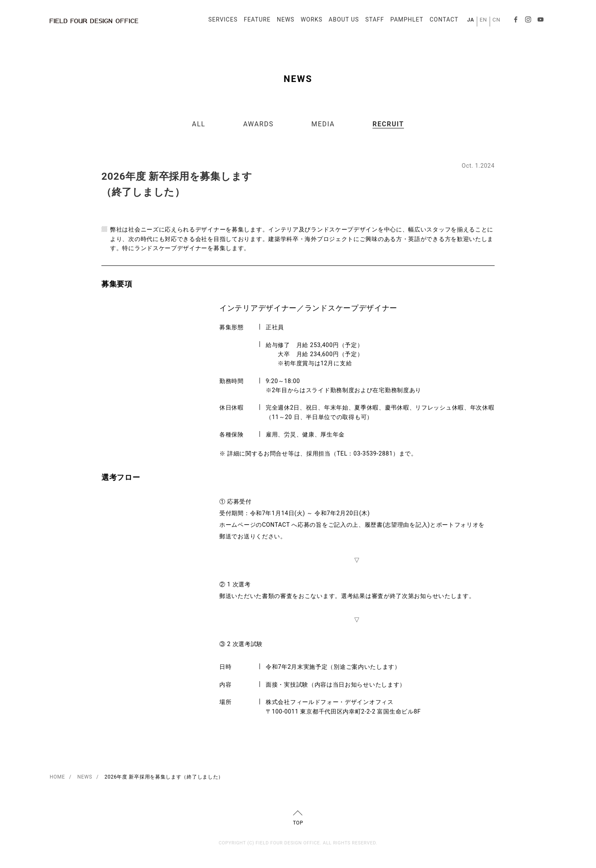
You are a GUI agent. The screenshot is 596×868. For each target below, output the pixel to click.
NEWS (283, 22)
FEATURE (255, 22)
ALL (199, 124)
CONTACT (442, 22)
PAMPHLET (404, 22)
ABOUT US (341, 22)
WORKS (309, 22)
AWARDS (259, 124)
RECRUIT (388, 124)
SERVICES (220, 22)
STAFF (372, 22)
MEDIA (323, 124)
